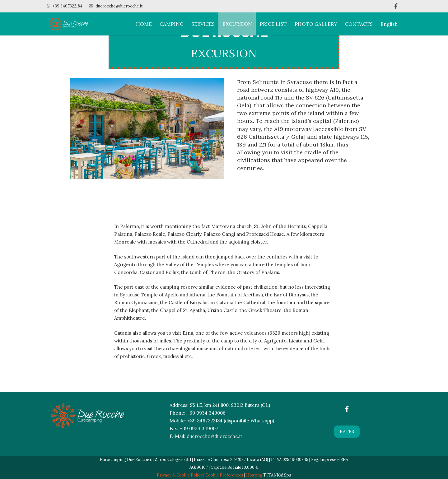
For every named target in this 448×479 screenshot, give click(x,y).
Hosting (254, 475)
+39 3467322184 (68, 6)
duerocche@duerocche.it (119, 6)
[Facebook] (347, 409)
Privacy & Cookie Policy (180, 475)
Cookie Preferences (224, 475)
